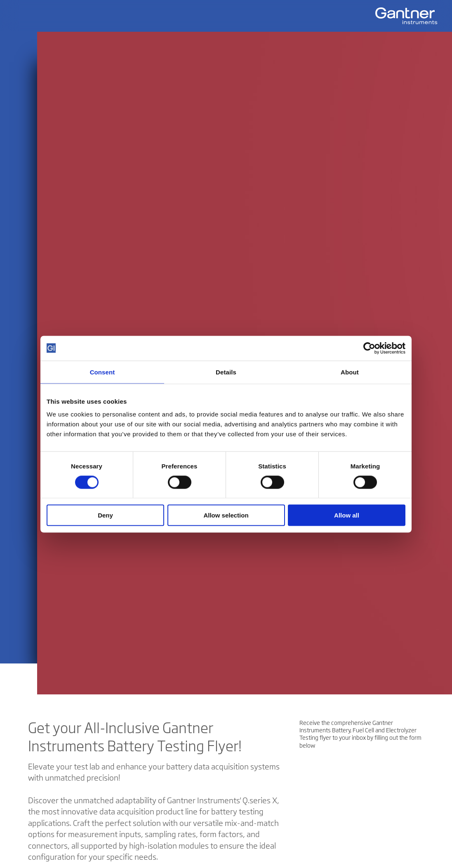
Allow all (347, 515)
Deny (105, 515)
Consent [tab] (102, 372)
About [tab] (350, 372)
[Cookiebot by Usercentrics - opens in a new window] (369, 348)
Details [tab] (226, 372)
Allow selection (226, 515)
